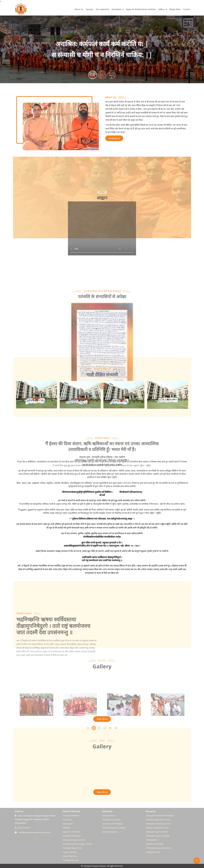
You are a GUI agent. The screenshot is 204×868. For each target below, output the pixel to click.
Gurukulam (116, 9)
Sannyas (89, 9)
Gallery (161, 9)
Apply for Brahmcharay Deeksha (141, 9)
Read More (114, 138)
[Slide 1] (93, 75)
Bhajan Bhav (175, 9)
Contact (187, 9)
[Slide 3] (112, 75)
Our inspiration (102, 9)
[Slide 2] (102, 75)
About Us (79, 9)
